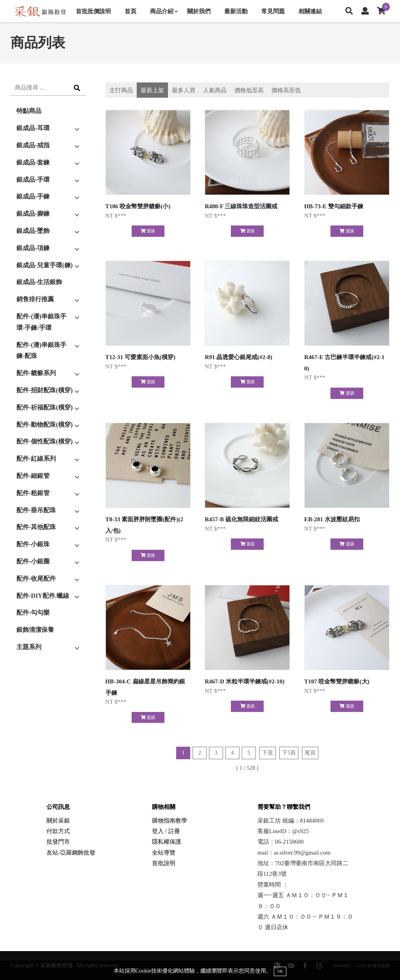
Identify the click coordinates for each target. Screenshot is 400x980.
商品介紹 (164, 11)
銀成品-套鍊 (33, 162)
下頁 (268, 753)
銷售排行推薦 (35, 299)
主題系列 (29, 647)
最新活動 (236, 11)
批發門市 (58, 841)
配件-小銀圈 (33, 561)
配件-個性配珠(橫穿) (45, 441)
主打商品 (121, 90)
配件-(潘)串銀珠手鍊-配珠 (41, 351)
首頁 (130, 11)
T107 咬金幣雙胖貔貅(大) (337, 681)
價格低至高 (249, 90)
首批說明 (164, 863)
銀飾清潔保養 (35, 630)
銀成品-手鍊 (33, 196)
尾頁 (310, 753)
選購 (148, 231)
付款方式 (58, 831)
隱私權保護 (167, 841)
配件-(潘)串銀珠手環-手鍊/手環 (41, 322)
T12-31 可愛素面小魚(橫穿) (140, 357)
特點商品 (29, 111)
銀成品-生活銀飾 (39, 282)
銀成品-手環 (33, 180)
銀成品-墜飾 (33, 231)
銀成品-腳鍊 (33, 214)
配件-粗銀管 (33, 493)
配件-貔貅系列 (36, 373)
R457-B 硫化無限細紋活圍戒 (241, 519)
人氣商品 (215, 90)
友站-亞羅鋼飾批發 (71, 852)
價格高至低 (286, 90)
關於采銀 (58, 820)
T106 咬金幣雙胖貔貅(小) (138, 206)
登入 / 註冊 (166, 831)
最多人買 (184, 90)
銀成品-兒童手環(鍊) (45, 265)
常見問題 (273, 11)
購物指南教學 (170, 820)
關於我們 (199, 11)
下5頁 (289, 753)
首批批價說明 (93, 11)
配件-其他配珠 (36, 527)
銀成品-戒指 (33, 145)
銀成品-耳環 (33, 128)
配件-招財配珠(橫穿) (45, 390)
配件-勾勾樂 (33, 612)
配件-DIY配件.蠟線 (43, 596)
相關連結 (310, 11)
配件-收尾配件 (36, 579)
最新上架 (152, 90)
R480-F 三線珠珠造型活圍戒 (241, 206)
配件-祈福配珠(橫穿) (45, 407)
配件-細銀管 (33, 476)
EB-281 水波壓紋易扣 (332, 519)
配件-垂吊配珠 (36, 510)
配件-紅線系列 (36, 459)
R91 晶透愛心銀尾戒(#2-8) (238, 357)
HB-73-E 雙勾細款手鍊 (334, 206)
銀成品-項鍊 (33, 248)
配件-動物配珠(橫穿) (45, 425)
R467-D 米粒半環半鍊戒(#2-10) (245, 681)
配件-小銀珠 (33, 544)
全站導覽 (164, 852)
